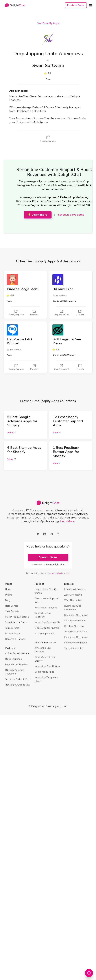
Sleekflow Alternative (76, 643)
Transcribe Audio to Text (18, 685)
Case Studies (12, 611)
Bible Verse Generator (17, 664)
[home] (14, 5)
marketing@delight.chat (59, 573)
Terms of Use (12, 628)
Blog (8, 600)
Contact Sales (48, 557)
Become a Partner (15, 639)
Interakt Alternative (75, 589)
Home (8, 589)
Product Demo (76, 5)
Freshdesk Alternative (76, 637)
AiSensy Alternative (75, 621)
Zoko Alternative (73, 595)
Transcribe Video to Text (18, 679)
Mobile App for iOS (44, 633)
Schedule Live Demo (16, 622)
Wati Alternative (73, 600)
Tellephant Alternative (76, 632)
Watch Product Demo (17, 617)
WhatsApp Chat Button (47, 666)
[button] (90, 5)
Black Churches (13, 659)
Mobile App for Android (47, 628)
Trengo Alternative (74, 648)
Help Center (12, 606)
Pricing (9, 595)
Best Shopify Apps (48, 23)
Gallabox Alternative (75, 626)
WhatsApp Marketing (46, 608)
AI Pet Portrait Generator (18, 653)
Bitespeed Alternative (76, 615)
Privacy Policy (12, 633)
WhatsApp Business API (48, 622)
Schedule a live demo (71, 215)
